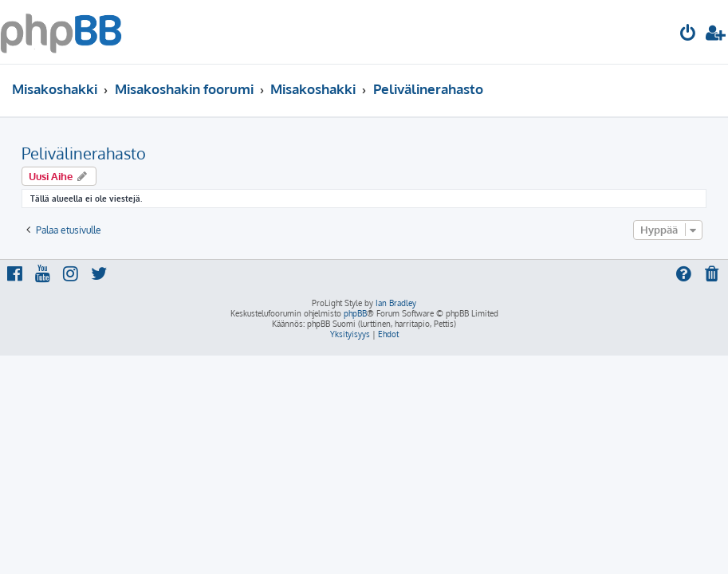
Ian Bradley (396, 303)
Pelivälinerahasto (84, 153)
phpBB (355, 313)
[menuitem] (688, 35)
